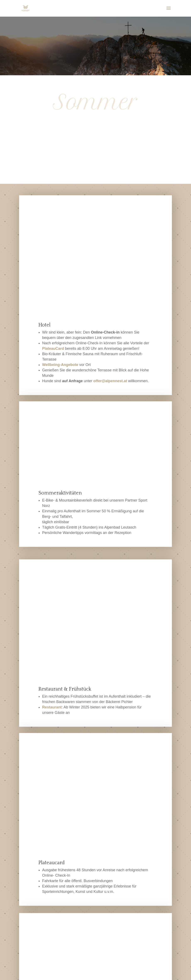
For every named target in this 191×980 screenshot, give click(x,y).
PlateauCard (53, 241)
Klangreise (73, 809)
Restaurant (52, 492)
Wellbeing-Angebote (60, 257)
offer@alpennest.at (110, 273)
